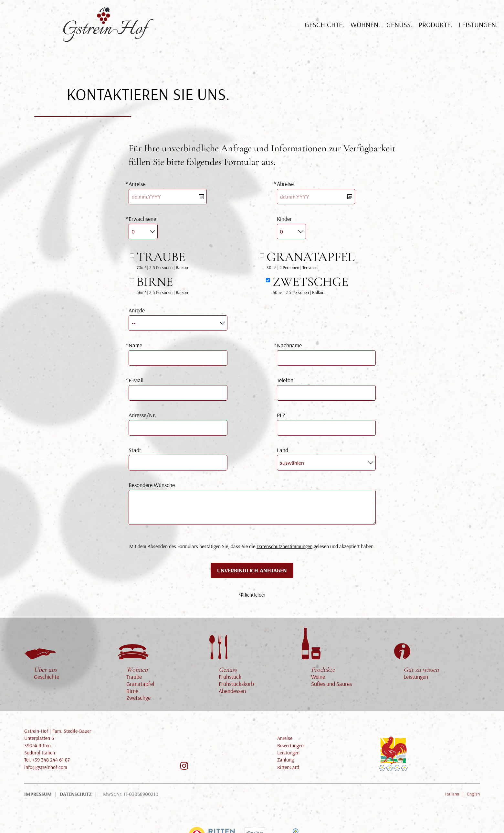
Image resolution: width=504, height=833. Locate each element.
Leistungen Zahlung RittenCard (288, 760)
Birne (132, 691)
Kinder (284, 219)
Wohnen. (365, 31)
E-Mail (136, 380)
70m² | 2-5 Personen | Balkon (162, 260)
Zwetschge (138, 698)
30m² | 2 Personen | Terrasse (310, 260)
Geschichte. (324, 31)
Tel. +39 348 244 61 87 (47, 760)
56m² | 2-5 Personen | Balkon (162, 285)
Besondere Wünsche (152, 485)
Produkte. (436, 31)
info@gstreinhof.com (46, 767)
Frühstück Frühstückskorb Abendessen (236, 680)
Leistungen (421, 673)
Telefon (285, 380)
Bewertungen (290, 745)
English (473, 794)
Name (135, 345)
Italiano (452, 794)
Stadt (135, 450)
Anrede (137, 310)
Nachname (289, 345)
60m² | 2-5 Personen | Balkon (310, 285)
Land (283, 450)
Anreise (137, 184)
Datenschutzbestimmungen (284, 546)
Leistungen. (478, 31)
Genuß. (399, 31)
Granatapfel (140, 684)
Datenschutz (76, 794)
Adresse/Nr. (142, 415)
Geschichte (47, 677)
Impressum (38, 794)
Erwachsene (142, 219)
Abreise (285, 184)
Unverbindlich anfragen (252, 570)
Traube (134, 677)
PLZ (281, 415)
